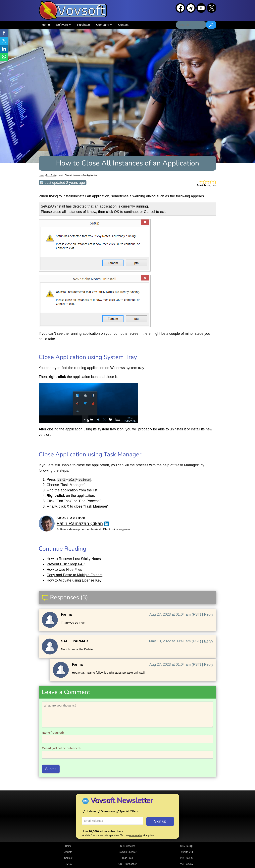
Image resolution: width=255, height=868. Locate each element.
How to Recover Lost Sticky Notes (74, 559)
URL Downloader (128, 864)
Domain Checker (127, 852)
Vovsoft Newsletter (122, 801)
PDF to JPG (187, 858)
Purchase (83, 25)
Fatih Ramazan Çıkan (80, 523)
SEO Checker (127, 846)
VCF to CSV (187, 864)
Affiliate (68, 852)
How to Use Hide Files (64, 570)
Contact (123, 25)
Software (63, 25)
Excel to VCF (187, 852)
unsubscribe (136, 835)
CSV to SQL (187, 846)
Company (104, 25)
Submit (51, 769)
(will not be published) (61, 748)
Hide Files (127, 858)
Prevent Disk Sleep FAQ (66, 564)
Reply (209, 614)
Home (46, 25)
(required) (53, 733)
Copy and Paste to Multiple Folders (75, 575)
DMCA (68, 864)
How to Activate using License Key (74, 580)
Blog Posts (51, 175)
